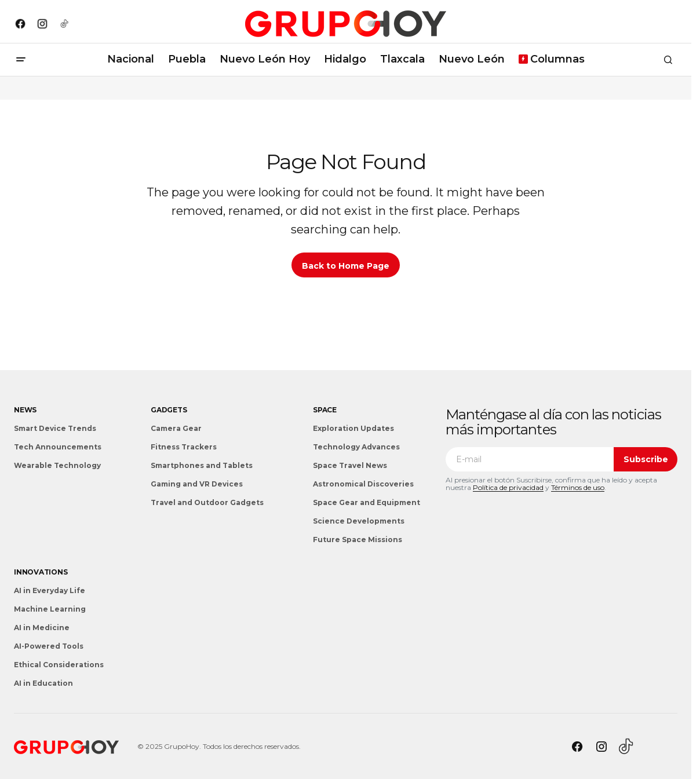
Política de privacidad (508, 487)
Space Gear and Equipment (367, 502)
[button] (21, 60)
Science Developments (359, 521)
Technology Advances (356, 447)
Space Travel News (350, 465)
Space (325, 410)
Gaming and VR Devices (197, 484)
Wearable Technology (57, 465)
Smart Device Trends (55, 428)
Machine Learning (50, 609)
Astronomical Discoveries (363, 484)
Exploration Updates (353, 428)
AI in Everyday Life (50, 590)
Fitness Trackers (184, 447)
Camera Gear (176, 428)
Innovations (41, 572)
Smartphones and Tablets (202, 465)
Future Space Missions (358, 540)
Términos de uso (578, 487)
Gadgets (169, 410)
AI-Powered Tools (49, 646)
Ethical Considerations (59, 665)
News (25, 410)
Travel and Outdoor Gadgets (207, 502)
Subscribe (646, 459)
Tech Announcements (58, 447)
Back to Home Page (346, 266)
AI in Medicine (42, 628)
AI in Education (43, 683)
